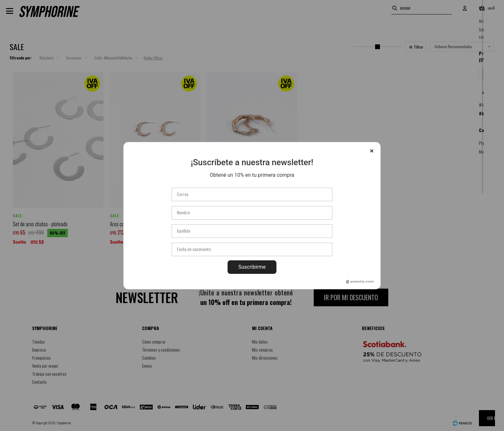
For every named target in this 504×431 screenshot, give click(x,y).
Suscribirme (252, 267)
